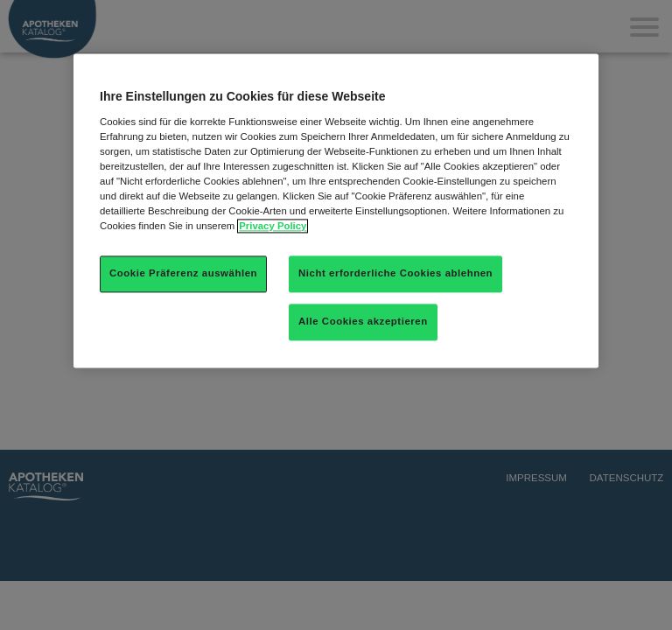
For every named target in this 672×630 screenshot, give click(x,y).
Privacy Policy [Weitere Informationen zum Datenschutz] (273, 226)
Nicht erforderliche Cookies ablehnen (395, 273)
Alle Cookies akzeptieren (363, 321)
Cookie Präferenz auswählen (183, 273)
